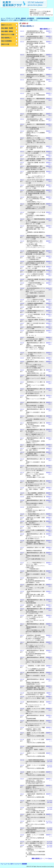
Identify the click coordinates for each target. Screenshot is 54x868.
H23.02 (22, 591)
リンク (35, 20)
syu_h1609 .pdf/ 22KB (50, 846)
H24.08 (22, 300)
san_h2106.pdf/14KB (50, 761)
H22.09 (22, 686)
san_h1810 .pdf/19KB (50, 829)
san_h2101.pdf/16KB (50, 766)
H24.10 (22, 197)
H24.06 (22, 343)
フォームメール (5, 864)
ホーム (3, 18)
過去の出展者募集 (6, 41)
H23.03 (22, 585)
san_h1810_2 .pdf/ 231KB (49, 822)
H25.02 (22, 99)
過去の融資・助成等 (7, 28)
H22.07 (22, 715)
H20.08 (22, 772)
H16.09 (22, 845)
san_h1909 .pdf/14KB (50, 808)
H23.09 (22, 488)
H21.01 (22, 765)
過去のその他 (5, 44)
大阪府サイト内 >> (49, 694)
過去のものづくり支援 (8, 34)
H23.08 (22, 514)
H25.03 (22, 31)
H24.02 (22, 362)
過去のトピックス (6, 25)
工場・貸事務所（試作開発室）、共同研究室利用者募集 (33, 18)
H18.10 (22, 821)
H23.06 (22, 571)
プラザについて (10, 18)
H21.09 (22, 740)
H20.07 (22, 779)
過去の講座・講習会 (7, 31)
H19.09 (22, 808)
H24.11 (22, 166)
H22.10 (22, 673)
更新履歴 (24, 864)
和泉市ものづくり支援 (26, 20)
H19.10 (22, 801)
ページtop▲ (49, 858)
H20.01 (22, 794)
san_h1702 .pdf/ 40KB (50, 842)
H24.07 (22, 314)
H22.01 (22, 733)
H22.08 (22, 709)
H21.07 (22, 753)
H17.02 (22, 842)
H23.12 (22, 409)
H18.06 (22, 835)
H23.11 (22, 423)
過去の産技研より (6, 38)
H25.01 (22, 124)
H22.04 (22, 727)
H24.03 (22, 358)
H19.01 (22, 814)
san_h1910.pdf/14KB (50, 802)
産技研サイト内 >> (49, 32)
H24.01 (22, 375)
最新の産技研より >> (46, 29)
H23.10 (22, 452)
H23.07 (22, 548)
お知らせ (16, 20)
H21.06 (22, 760)
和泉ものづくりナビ (7, 20)
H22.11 (22, 624)
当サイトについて (15, 864)
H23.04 (22, 578)
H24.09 (22, 256)
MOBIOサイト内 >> (49, 289)
